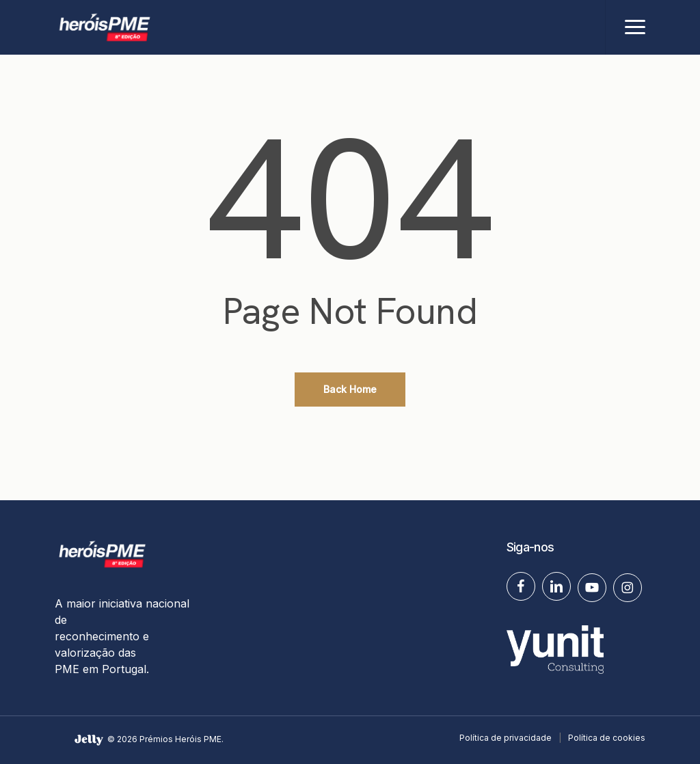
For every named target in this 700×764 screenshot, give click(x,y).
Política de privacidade (506, 738)
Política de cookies (607, 738)
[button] (635, 27)
